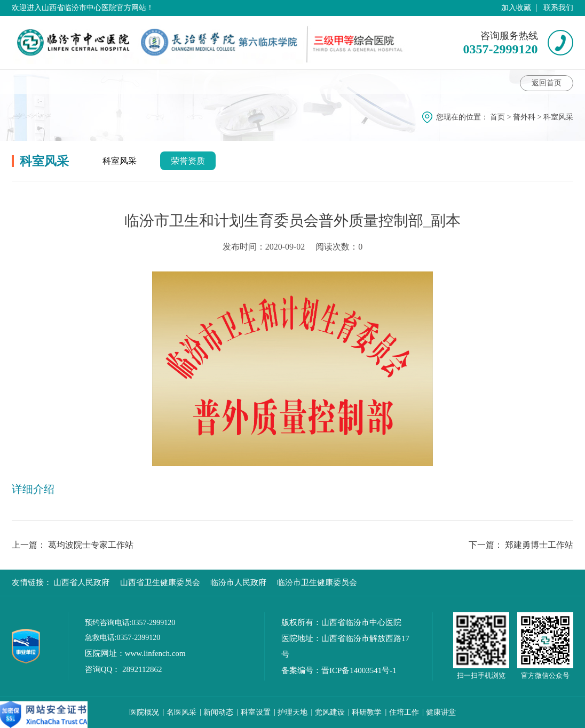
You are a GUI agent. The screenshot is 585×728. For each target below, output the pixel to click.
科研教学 (367, 712)
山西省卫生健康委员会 (160, 582)
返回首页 (547, 83)
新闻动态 (218, 712)
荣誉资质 (188, 161)
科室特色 (272, 82)
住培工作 (404, 712)
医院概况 (144, 712)
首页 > (501, 117)
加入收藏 (516, 8)
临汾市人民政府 (238, 582)
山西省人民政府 (81, 582)
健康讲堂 (214, 82)
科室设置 (256, 712)
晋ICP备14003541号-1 (359, 670)
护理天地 (292, 712)
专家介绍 (156, 82)
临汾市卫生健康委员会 (317, 582)
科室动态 (101, 82)
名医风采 (181, 712)
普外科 (524, 117)
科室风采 (382, 82)
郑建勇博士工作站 (539, 545)
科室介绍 (38, 82)
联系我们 (558, 8)
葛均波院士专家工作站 (91, 545)
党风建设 (330, 712)
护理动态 (329, 82)
